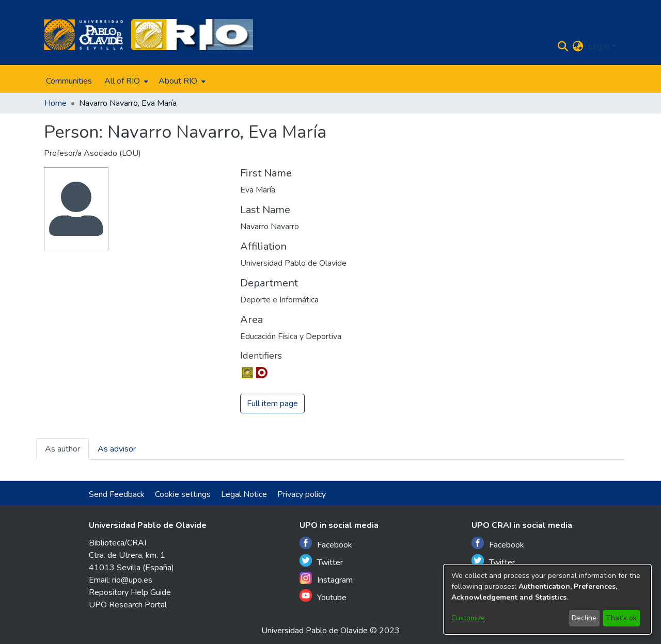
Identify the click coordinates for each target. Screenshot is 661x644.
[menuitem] (125, 81)
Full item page (272, 404)
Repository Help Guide (130, 592)
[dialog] (547, 599)
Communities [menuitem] (69, 81)
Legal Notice (244, 494)
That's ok (621, 618)
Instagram (326, 579)
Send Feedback (117, 494)
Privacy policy (302, 494)
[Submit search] (563, 46)
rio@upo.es (132, 580)
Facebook (326, 544)
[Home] (83, 35)
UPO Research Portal (128, 605)
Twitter (321, 561)
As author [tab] (62, 449)
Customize (468, 618)
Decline (584, 618)
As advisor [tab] (117, 449)
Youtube (323, 596)
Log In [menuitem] (599, 46)
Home (56, 103)
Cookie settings (183, 494)
